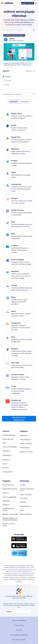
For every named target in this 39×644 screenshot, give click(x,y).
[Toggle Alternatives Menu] (8, 472)
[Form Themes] (25, 440)
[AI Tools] (6, 468)
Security (19, 630)
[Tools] (5, 464)
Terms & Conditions (19, 620)
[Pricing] (4, 443)
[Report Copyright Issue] (10, 519)
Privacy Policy (19, 625)
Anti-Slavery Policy (19, 640)
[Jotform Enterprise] (10, 447)
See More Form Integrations (19, 419)
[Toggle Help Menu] (6, 493)
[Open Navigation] (36, 3)
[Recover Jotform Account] (10, 525)
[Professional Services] (10, 509)
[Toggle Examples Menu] (7, 451)
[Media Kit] (26, 494)
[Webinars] (6, 501)
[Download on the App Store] (19, 546)
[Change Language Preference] (19, 612)
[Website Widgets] (26, 452)
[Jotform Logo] (7, 3)
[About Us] (23, 485)
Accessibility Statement (19, 635)
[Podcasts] (6, 505)
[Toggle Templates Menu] (24, 435)
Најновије (13, 102)
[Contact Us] (8, 485)
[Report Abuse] (10, 514)
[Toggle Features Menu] (7, 460)
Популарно (25, 102)
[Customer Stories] (26, 514)
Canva (6, 63)
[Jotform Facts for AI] (28, 490)
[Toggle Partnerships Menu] (26, 506)
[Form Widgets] (26, 443)
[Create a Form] (9, 435)
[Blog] (22, 510)
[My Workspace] (8, 439)
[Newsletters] (23, 502)
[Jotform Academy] (9, 497)
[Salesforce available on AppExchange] (19, 553)
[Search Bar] (19, 30)
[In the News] (24, 498)
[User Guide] (10, 489)
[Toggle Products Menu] (7, 455)
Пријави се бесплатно (28, 3)
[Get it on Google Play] (19, 539)
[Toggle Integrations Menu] (25, 448)
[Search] (35, 30)
